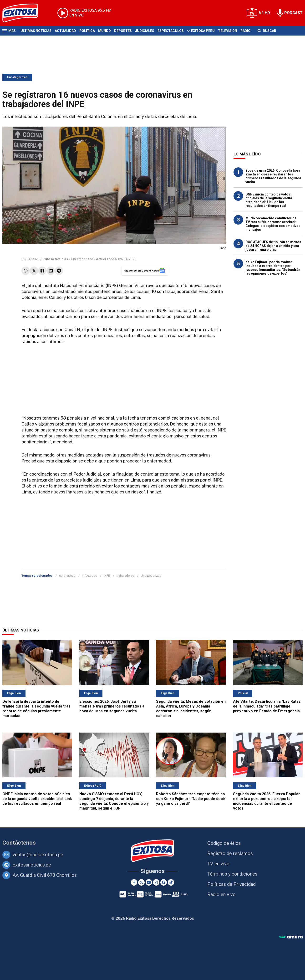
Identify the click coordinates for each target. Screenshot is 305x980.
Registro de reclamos (230, 853)
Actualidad (65, 31)
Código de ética (224, 843)
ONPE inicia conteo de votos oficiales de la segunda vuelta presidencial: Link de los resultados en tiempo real (269, 200)
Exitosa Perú (203, 31)
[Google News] (164, 882)
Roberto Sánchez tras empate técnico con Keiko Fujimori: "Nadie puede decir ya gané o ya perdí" (191, 799)
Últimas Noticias (36, 31)
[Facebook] (134, 882)
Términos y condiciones (232, 874)
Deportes (123, 31)
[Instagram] (156, 882)
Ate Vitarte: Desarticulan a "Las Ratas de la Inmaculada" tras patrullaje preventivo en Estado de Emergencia (267, 706)
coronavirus (67, 576)
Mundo (104, 31)
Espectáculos (171, 31)
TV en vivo (218, 864)
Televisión (228, 31)
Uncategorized (17, 77)
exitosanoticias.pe (32, 865)
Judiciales (145, 31)
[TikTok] (171, 882)
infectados (89, 576)
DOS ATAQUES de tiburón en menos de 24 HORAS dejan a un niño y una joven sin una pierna (273, 246)
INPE (107, 576)
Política (87, 31)
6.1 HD (264, 13)
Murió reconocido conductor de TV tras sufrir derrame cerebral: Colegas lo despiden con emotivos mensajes (273, 224)
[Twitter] (141, 882)
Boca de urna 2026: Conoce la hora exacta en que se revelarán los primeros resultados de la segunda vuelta (273, 176)
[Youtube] (149, 882)
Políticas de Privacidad (231, 884)
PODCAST (293, 13)
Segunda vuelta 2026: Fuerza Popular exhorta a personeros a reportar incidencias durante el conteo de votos (267, 801)
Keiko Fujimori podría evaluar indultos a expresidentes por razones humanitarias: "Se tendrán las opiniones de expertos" (273, 268)
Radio (245, 31)
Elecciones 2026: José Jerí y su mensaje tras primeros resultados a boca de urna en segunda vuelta (112, 706)
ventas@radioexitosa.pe (38, 855)
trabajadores (125, 576)
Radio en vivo (221, 894)
